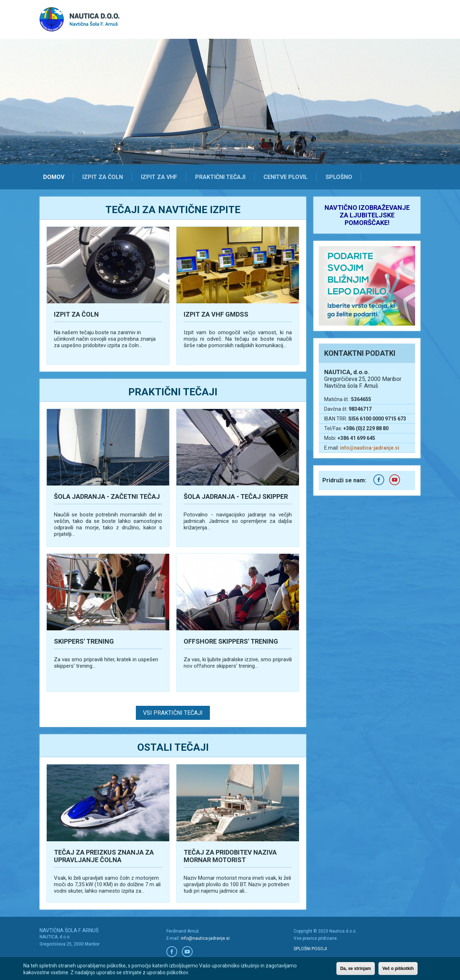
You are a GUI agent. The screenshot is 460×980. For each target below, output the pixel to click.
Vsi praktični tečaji (173, 713)
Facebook (379, 480)
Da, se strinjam (356, 969)
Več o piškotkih (398, 969)
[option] (230, 102)
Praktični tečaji (220, 177)
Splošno (339, 177)
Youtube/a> (187, 952)
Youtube (395, 480)
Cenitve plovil (286, 177)
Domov (54, 177)
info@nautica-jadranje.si (370, 448)
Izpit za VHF (159, 177)
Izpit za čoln (103, 177)
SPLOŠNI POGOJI (310, 949)
